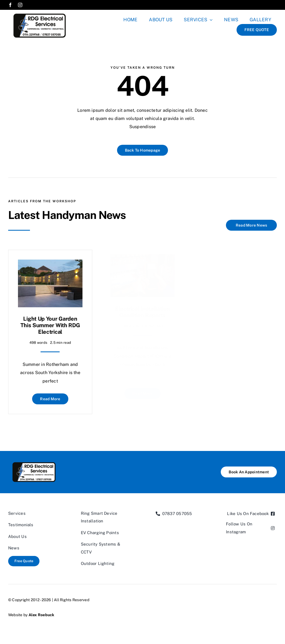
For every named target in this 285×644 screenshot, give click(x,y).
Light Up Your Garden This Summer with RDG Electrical (50, 322)
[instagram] (20, 5)
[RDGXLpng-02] (40, 12)
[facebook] (10, 5)
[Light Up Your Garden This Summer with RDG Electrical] (50, 261)
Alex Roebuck (42, 615)
